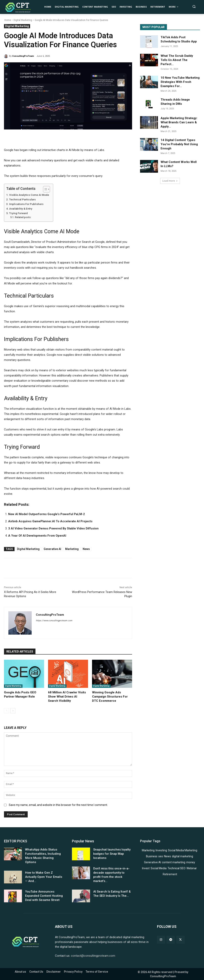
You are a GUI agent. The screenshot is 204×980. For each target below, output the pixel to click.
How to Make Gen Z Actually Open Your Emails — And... (44, 877)
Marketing (72, 549)
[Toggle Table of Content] (45, 189)
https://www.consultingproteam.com (54, 621)
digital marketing (28, 549)
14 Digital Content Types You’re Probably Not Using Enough (179, 144)
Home (8, 20)
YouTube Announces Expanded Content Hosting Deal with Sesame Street (44, 896)
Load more (170, 181)
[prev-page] (6, 711)
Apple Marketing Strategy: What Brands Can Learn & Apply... (179, 122)
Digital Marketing (23, 20)
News (86, 549)
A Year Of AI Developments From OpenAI (37, 536)
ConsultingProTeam (23, 56)
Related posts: (23, 217)
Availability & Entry (21, 209)
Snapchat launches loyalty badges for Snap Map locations (112, 854)
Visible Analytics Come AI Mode (29, 195)
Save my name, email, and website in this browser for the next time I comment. (58, 805)
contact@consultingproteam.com (93, 956)
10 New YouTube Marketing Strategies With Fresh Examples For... (180, 82)
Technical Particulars (22, 199)
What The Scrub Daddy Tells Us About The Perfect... (177, 60)
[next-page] (13, 711)
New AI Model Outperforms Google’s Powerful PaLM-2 (47, 514)
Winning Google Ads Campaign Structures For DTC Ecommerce (110, 697)
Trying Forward (18, 213)
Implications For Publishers (26, 204)
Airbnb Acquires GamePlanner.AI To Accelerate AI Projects (50, 521)
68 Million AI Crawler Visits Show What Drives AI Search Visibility (67, 697)
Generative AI (52, 549)
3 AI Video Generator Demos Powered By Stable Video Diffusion (53, 528)
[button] (194, 6)
